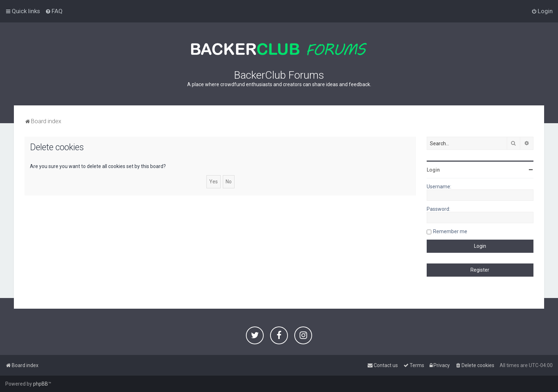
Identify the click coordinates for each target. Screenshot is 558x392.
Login (433, 170)
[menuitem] (54, 11)
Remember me (450, 231)
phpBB (41, 384)
